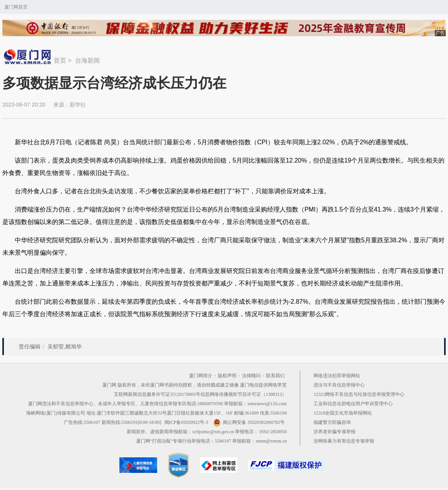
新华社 (78, 105)
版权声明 (227, 376)
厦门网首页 (16, 7)
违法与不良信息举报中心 (339, 385)
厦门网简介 (201, 376)
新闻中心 (28, 57)
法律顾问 (251, 376)
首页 (60, 60)
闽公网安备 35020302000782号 (249, 422)
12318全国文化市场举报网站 (343, 413)
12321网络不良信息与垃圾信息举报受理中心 (359, 394)
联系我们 (275, 376)
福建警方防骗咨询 (332, 422)
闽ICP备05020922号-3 (186, 422)
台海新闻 (87, 60)
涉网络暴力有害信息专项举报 (344, 441)
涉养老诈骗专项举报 (334, 432)
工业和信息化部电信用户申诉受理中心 (353, 404)
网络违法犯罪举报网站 (337, 376)
